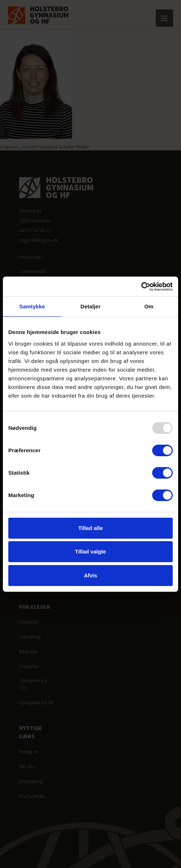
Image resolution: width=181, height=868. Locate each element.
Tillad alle (90, 528)
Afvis (91, 575)
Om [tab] (149, 306)
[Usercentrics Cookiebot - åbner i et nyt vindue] (141, 287)
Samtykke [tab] (32, 306)
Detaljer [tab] (90, 306)
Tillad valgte (90, 551)
